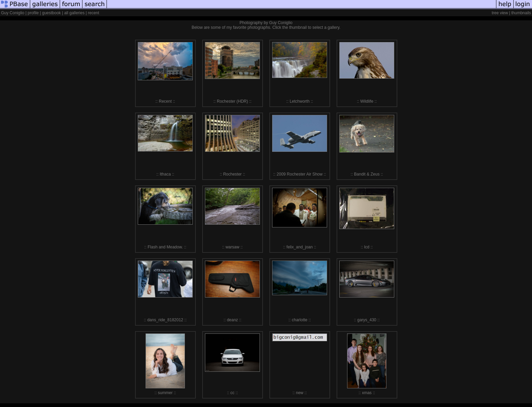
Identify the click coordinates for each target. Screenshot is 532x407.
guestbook (51, 13)
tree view (500, 13)
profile (33, 13)
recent (93, 13)
